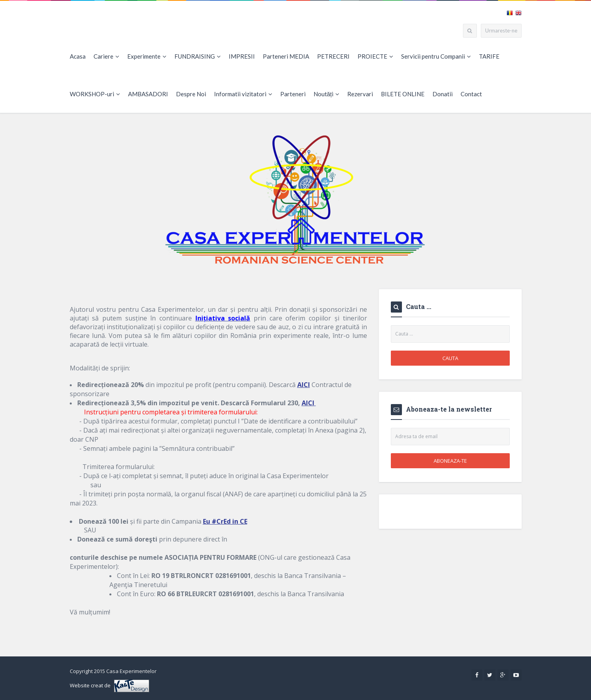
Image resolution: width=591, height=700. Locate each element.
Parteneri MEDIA (286, 56)
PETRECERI (333, 56)
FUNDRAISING (198, 56)
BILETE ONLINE (403, 94)
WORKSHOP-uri (95, 94)
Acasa (78, 56)
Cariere (106, 56)
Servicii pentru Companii (436, 56)
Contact (471, 94)
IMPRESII (242, 56)
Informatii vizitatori (243, 94)
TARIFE (489, 56)
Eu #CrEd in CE (225, 521)
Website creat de (109, 686)
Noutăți (327, 94)
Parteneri (293, 94)
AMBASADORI (148, 94)
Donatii (443, 94)
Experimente (147, 56)
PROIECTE (375, 56)
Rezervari (360, 94)
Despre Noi (191, 94)
